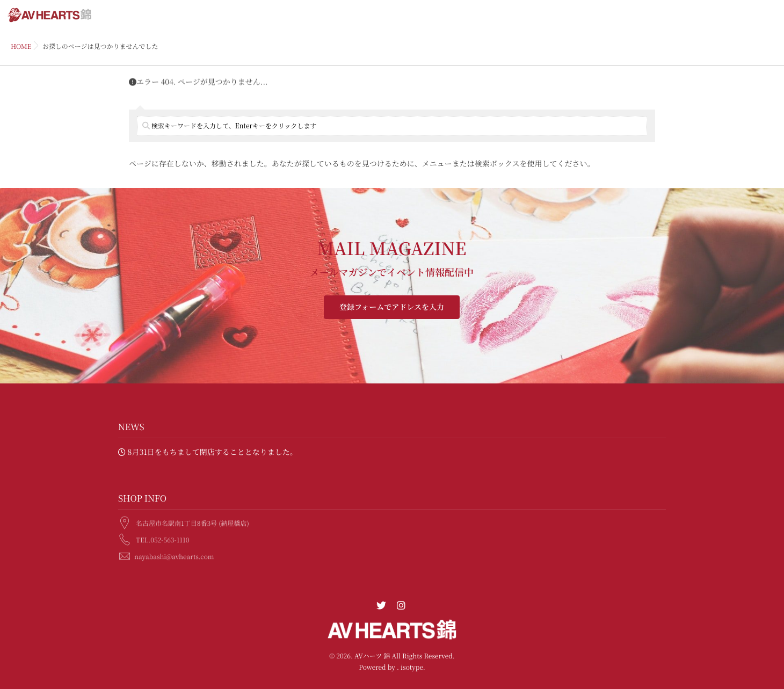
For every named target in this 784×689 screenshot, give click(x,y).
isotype (412, 667)
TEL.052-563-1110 (162, 539)
